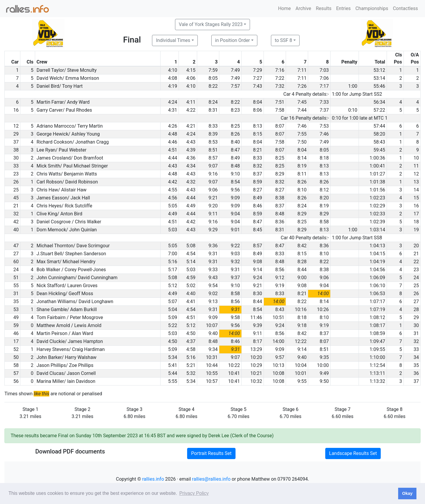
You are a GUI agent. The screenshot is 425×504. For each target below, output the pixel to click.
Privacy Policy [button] (194, 493)
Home (284, 8)
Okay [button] (407, 493)
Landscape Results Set (353, 453)
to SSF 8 (283, 40)
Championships (372, 8)
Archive (303, 8)
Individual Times (173, 40)
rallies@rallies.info (211, 479)
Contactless (405, 8)
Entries (343, 8)
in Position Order (233, 40)
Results (324, 8)
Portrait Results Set (211, 453)
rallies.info (153, 479)
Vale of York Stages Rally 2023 (211, 24)
